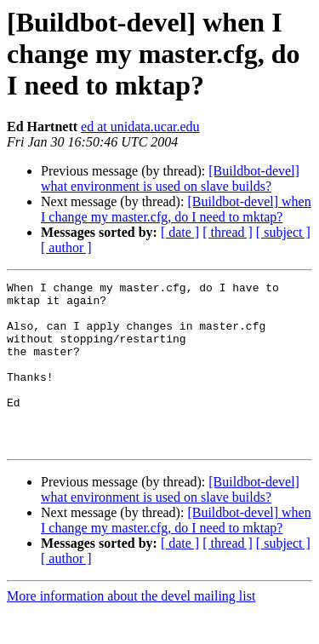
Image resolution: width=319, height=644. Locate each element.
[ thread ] (228, 232)
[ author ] (66, 247)
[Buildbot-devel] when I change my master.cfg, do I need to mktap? (176, 209)
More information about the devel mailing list (131, 629)
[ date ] (180, 232)
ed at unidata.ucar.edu (140, 126)
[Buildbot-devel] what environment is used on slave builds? (170, 178)
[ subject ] (283, 232)
